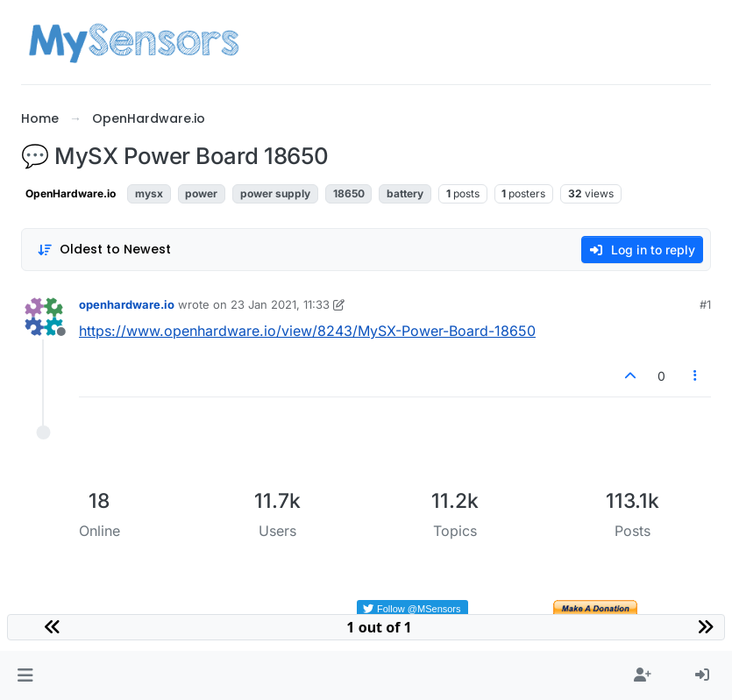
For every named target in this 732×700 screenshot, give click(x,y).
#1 (705, 304)
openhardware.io (127, 304)
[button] (25, 675)
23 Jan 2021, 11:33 (280, 304)
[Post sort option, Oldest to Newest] (104, 250)
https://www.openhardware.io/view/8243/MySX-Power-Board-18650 (307, 331)
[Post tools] (696, 376)
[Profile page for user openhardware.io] (44, 317)
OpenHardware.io (71, 193)
